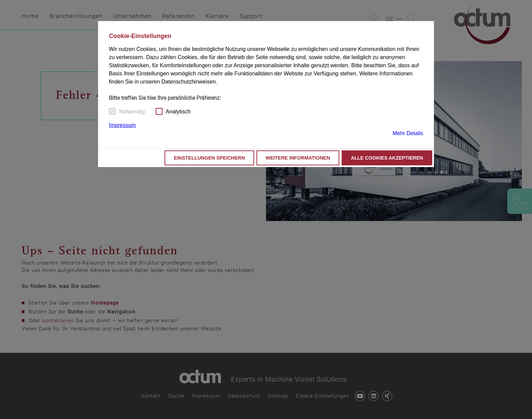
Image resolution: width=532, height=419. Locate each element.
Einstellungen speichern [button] (209, 158)
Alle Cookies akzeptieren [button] (387, 158)
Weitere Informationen (298, 158)
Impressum (122, 125)
